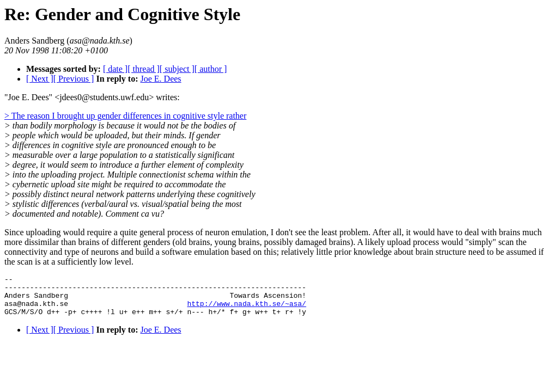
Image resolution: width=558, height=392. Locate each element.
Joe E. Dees (160, 79)
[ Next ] (40, 79)
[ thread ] (144, 69)
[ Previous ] (74, 79)
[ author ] (211, 69)
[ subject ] (177, 69)
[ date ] (115, 69)
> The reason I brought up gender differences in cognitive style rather (125, 116)
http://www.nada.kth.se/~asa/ (246, 310)
